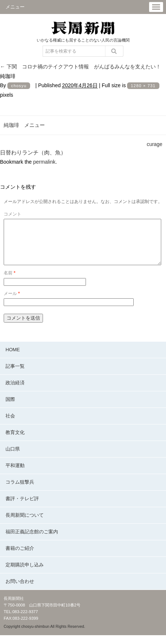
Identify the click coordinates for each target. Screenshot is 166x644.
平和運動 (15, 474)
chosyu (19, 86)
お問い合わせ (20, 590)
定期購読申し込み (25, 574)
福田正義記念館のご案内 (32, 540)
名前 (10, 282)
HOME (13, 358)
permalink (44, 162)
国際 (10, 408)
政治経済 (15, 392)
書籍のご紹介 (20, 557)
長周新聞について (25, 524)
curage (155, 144)
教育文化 (15, 441)
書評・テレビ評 (22, 507)
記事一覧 (15, 375)
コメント (12, 214)
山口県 (13, 458)
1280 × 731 (143, 86)
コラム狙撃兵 (20, 491)
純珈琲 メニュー (24, 125)
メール (12, 302)
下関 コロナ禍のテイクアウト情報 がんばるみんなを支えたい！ (80, 67)
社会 (10, 425)
